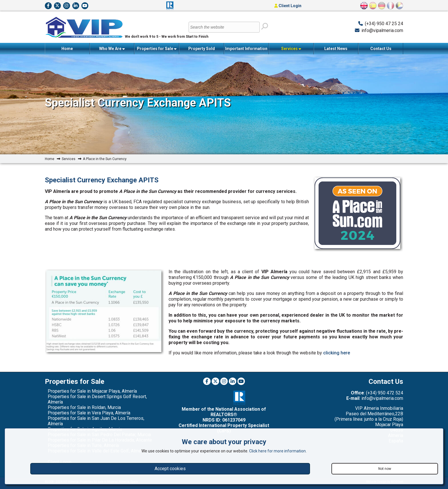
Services (291, 49)
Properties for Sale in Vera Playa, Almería (89, 413)
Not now (385, 469)
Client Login (288, 6)
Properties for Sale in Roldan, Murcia (84, 407)
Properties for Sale (157, 49)
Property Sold (202, 49)
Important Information (246, 50)
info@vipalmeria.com (382, 30)
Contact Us (381, 49)
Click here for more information (277, 451)
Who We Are (112, 49)
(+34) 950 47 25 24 (384, 24)
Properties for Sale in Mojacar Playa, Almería (92, 391)
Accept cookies (170, 469)
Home (67, 49)
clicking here (337, 353)
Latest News (336, 49)
